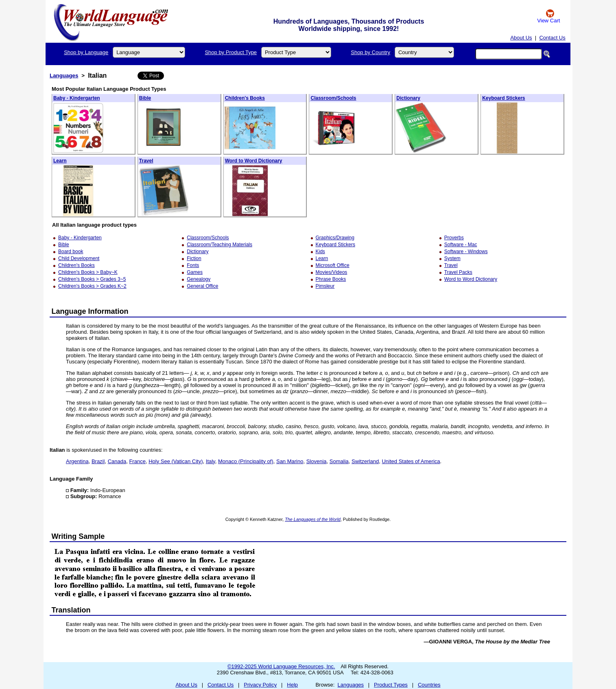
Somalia (339, 461)
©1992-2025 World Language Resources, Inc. (281, 666)
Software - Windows (466, 252)
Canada (117, 461)
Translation (71, 610)
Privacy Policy (260, 685)
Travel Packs (458, 272)
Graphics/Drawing (335, 238)
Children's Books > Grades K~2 (92, 286)
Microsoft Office (333, 265)
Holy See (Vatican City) (176, 461)
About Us (521, 38)
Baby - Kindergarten (77, 98)
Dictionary (408, 98)
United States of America (411, 461)
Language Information (90, 311)
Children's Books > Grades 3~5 (92, 279)
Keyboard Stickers (504, 98)
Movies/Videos (332, 272)
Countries (429, 685)
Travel (146, 161)
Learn (60, 161)
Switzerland (365, 461)
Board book (71, 252)
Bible (145, 98)
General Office (202, 286)
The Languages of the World (313, 519)
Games (195, 272)
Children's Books (245, 98)
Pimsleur (325, 286)
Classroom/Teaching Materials (220, 245)
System (452, 258)
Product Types (391, 685)
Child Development (79, 258)
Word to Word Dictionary (254, 161)
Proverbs (454, 238)
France (137, 461)
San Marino (290, 461)
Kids (320, 252)
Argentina (77, 461)
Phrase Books (331, 279)
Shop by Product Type (231, 52)
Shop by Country (370, 52)
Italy (211, 461)
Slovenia (317, 461)
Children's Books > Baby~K (88, 272)
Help (292, 685)
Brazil (98, 461)
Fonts (193, 265)
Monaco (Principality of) (246, 461)
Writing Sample (78, 536)
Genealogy (199, 279)
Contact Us (552, 38)
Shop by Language (86, 52)
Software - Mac (461, 245)
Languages (64, 75)
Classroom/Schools (333, 98)
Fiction (194, 258)
